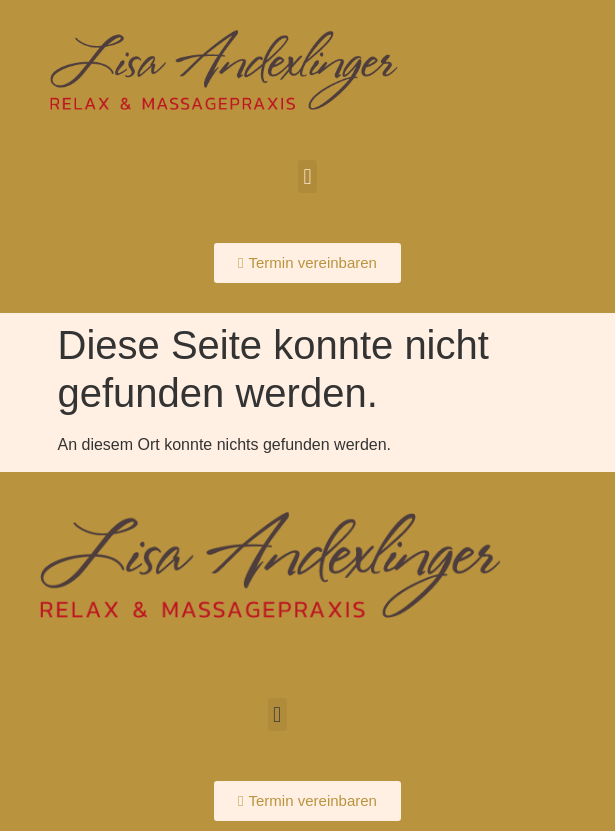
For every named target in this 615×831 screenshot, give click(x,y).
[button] (307, 176)
